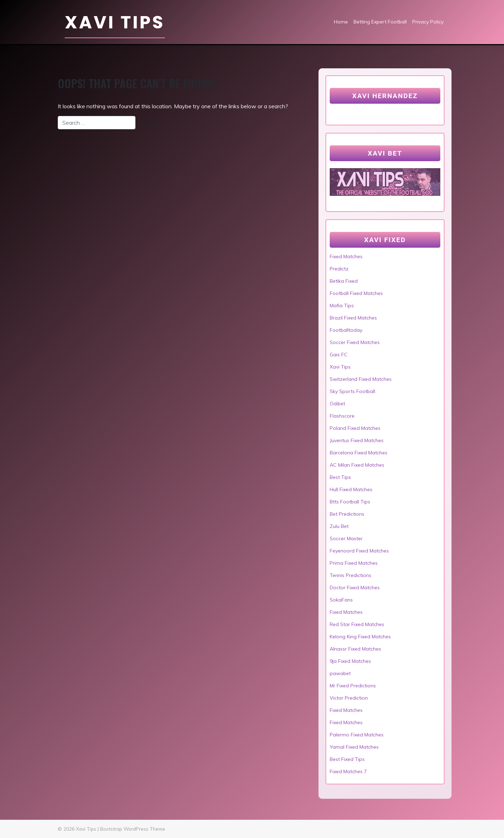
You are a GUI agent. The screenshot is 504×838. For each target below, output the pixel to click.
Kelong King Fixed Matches (360, 637)
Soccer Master (346, 538)
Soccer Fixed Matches (355, 342)
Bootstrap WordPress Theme (133, 829)
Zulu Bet (339, 526)
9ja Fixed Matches (350, 661)
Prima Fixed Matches (354, 563)
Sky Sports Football (352, 391)
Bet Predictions (347, 514)
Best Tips (340, 477)
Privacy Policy (428, 22)
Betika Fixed (344, 281)
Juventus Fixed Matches (357, 440)
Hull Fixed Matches (351, 489)
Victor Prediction (349, 698)
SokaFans (341, 600)
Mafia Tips (342, 305)
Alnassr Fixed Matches (355, 649)
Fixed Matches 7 (348, 771)
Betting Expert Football (380, 22)
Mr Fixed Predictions (353, 686)
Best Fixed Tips (347, 759)
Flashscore (342, 416)
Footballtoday (346, 330)
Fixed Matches (346, 256)
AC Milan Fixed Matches (357, 465)
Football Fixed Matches (356, 293)
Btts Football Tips (350, 502)
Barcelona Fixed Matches (359, 453)
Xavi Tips (115, 22)
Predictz (339, 269)
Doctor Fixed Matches (355, 588)
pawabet (340, 673)
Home (341, 22)
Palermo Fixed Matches (357, 735)
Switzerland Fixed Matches (361, 379)
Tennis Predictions (351, 575)
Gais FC (339, 355)
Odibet (337, 404)
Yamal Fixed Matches (354, 747)
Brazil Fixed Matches (353, 318)
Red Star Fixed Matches (357, 624)
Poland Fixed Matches (355, 428)
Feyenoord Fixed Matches (359, 551)
